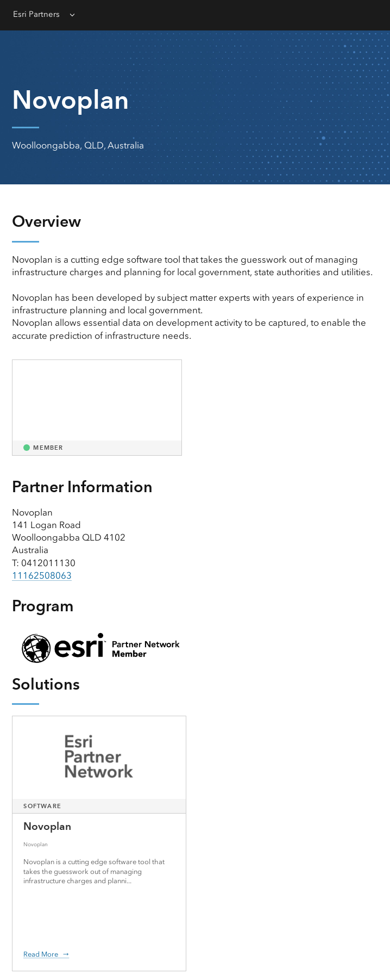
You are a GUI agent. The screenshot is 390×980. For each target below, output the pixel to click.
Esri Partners (36, 14)
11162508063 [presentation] (42, 575)
